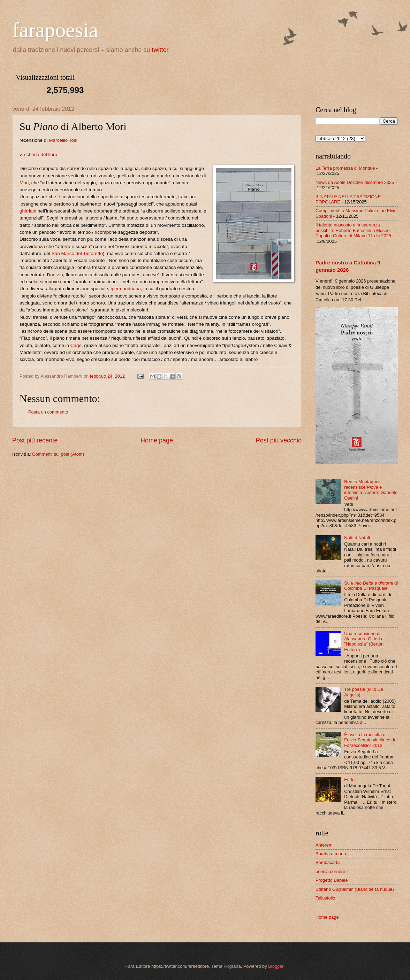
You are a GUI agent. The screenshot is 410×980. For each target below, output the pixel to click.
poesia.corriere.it (332, 871)
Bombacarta (328, 862)
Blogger (276, 966)
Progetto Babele (332, 880)
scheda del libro (41, 155)
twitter (160, 50)
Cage (76, 345)
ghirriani (28, 211)
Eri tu (349, 780)
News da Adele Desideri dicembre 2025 (355, 182)
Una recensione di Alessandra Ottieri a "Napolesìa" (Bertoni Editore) (364, 642)
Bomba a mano (331, 854)
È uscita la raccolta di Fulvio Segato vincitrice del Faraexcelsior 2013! (371, 740)
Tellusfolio (325, 898)
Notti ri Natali (357, 538)
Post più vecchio (279, 440)
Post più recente (35, 440)
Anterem (324, 845)
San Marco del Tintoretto (77, 253)
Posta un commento (48, 412)
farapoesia (55, 30)
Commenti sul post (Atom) (58, 454)
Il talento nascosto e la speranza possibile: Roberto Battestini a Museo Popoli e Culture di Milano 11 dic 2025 (353, 230)
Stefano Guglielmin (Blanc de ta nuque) (355, 889)
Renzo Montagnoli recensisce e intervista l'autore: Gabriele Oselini (371, 490)
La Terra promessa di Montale (345, 168)
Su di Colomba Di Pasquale (371, 586)
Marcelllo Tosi (63, 140)
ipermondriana (126, 289)
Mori (24, 183)
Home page (157, 440)
